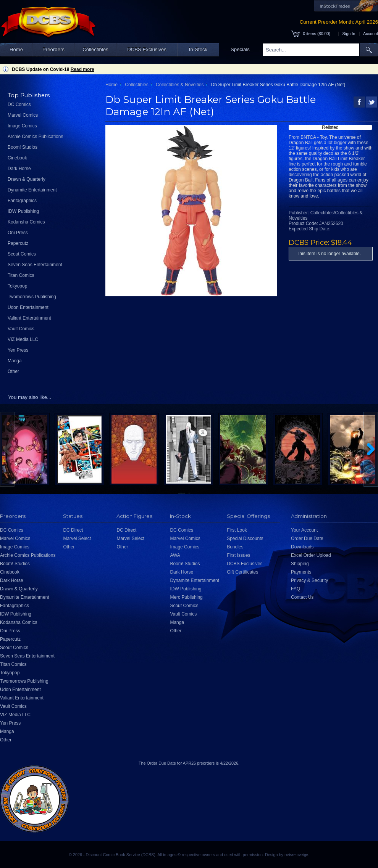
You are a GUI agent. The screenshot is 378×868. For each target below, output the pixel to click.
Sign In (349, 34)
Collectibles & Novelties (180, 85)
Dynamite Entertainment (32, 190)
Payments (301, 572)
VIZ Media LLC (23, 339)
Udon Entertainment (28, 307)
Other (13, 371)
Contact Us (302, 597)
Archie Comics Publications (35, 137)
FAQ (296, 589)
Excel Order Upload (311, 555)
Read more (82, 69)
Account (371, 34)
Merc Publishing (186, 597)
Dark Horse (19, 169)
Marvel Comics (23, 115)
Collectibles (95, 49)
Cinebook (17, 158)
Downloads (302, 547)
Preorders (53, 49)
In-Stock (198, 49)
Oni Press (18, 233)
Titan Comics (21, 275)
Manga (15, 361)
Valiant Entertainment (29, 318)
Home (16, 49)
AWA (175, 555)
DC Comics (19, 104)
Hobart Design (296, 855)
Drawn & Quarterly (27, 179)
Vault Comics (21, 329)
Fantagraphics (22, 201)
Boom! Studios (23, 147)
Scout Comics (22, 254)
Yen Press (18, 350)
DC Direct (73, 530)
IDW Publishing (23, 211)
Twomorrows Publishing (32, 297)
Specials (240, 49)
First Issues (238, 555)
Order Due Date (307, 538)
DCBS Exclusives (147, 49)
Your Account (304, 530)
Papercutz (18, 243)
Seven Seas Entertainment (35, 265)
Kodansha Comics (26, 222)
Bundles (235, 547)
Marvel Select (77, 538)
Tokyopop (17, 286)
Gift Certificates (242, 572)
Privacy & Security (309, 580)
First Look (237, 530)
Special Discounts (245, 538)
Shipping (300, 564)
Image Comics (22, 126)
